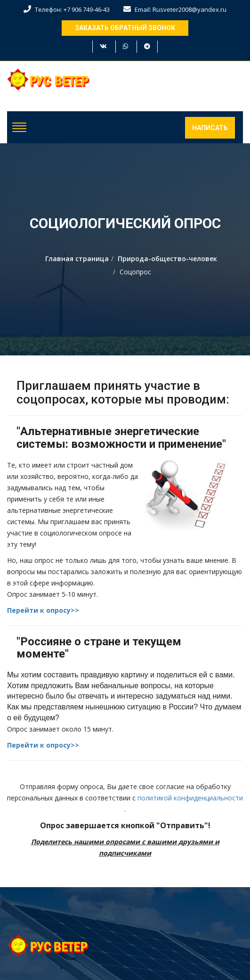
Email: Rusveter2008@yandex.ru (175, 9)
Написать (210, 128)
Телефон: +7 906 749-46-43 (67, 9)
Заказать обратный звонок (125, 28)
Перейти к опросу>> (43, 610)
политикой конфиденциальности (190, 798)
